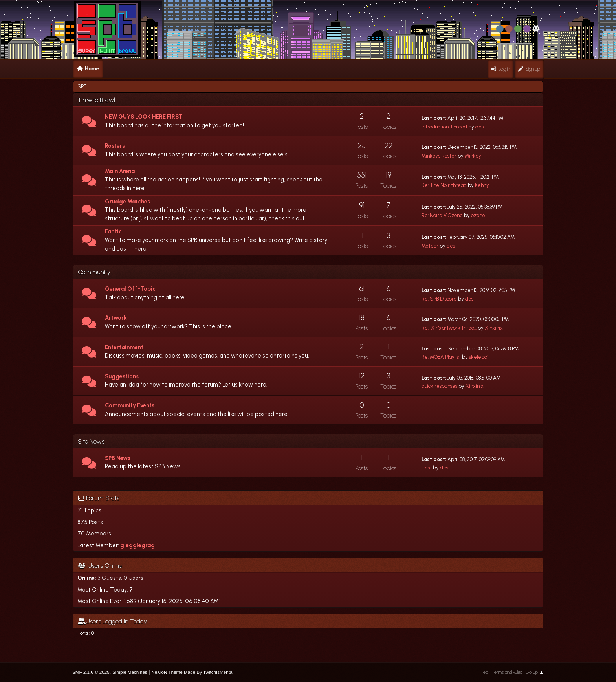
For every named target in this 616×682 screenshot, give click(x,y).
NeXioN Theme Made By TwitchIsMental (192, 672)
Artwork (116, 318)
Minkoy (473, 156)
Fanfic (113, 231)
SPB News (118, 458)
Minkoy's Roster (439, 156)
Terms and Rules (507, 672)
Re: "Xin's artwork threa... (449, 328)
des (479, 127)
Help (485, 672)
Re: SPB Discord (439, 299)
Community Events (130, 405)
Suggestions (122, 376)
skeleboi (479, 357)
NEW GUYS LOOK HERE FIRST (144, 117)
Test (427, 468)
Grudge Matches (127, 202)
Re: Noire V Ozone (442, 215)
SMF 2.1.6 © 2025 (91, 672)
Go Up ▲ (535, 672)
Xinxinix (494, 328)
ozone (478, 215)
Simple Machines (130, 672)
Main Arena (120, 171)
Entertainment (124, 347)
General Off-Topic (130, 289)
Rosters (115, 146)
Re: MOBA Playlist (441, 357)
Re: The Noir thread (444, 185)
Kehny (482, 185)
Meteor (430, 246)
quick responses (439, 386)
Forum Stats (99, 498)
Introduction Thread (444, 127)
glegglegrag (137, 545)
